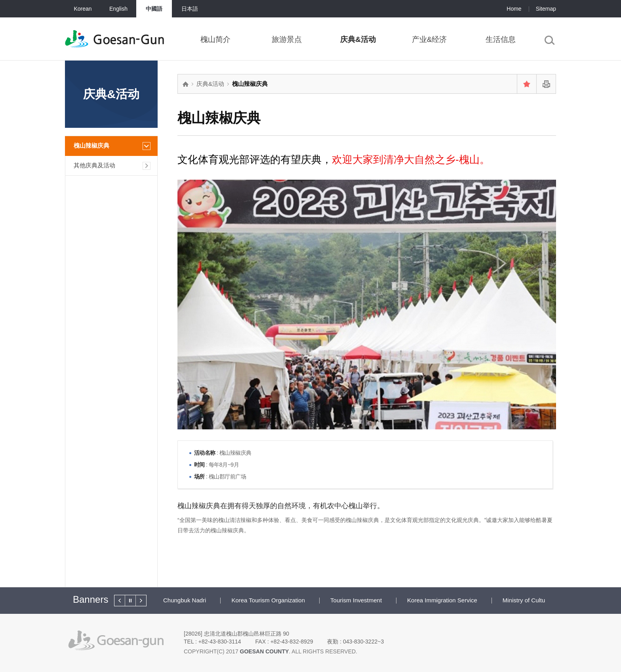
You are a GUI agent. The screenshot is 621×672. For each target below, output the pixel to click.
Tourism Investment (356, 600)
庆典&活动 (358, 39)
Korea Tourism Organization (268, 600)
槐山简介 (215, 39)
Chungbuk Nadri (185, 600)
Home (514, 9)
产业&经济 (430, 39)
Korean (83, 9)
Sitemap (546, 9)
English (118, 9)
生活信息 (501, 39)
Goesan (129, 40)
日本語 (190, 9)
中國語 (154, 9)
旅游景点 (287, 39)
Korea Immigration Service (442, 600)
